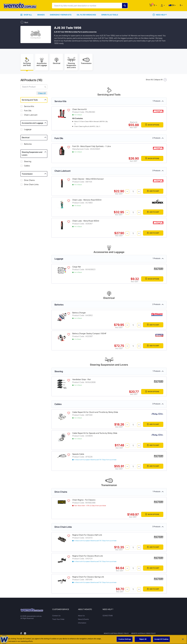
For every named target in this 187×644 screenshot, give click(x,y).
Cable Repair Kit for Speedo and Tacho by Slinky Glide (95, 434)
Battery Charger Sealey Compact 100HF (89, 334)
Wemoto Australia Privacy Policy (116, 634)
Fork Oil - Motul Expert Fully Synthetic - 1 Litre (92, 147)
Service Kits (29, 107)
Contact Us (56, 616)
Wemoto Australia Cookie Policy (144, 634)
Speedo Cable (78, 455)
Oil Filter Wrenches (86, 15)
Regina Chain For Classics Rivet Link (88, 557)
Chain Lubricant (31, 116)
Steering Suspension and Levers (32, 154)
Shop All (26, 15)
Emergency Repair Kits (61, 15)
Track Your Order (58, 620)
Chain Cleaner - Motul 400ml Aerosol (88, 180)
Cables (27, 166)
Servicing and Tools (30, 101)
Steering (28, 162)
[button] (155, 5)
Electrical (26, 138)
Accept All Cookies (161, 640)
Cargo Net (77, 268)
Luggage (28, 130)
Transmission (27, 175)
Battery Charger (79, 313)
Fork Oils (28, 111)
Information (82, 624)
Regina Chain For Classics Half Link (87, 536)
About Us (81, 616)
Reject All (143, 640)
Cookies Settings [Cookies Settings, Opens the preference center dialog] (125, 640)
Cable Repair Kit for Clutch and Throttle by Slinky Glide (95, 413)
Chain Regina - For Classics (84, 501)
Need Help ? (160, 15)
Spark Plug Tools (110, 15)
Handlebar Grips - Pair (82, 380)
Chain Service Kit (80, 110)
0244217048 (107, 616)
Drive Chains (29, 181)
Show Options (151, 126)
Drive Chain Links (31, 185)
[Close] (183, 640)
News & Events (83, 620)
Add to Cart (152, 192)
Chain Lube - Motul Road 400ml (86, 222)
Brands (41, 15)
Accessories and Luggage (32, 124)
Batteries (28, 145)
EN (171, 5)
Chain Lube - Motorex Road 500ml (87, 201)
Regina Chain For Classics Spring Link (88, 578)
